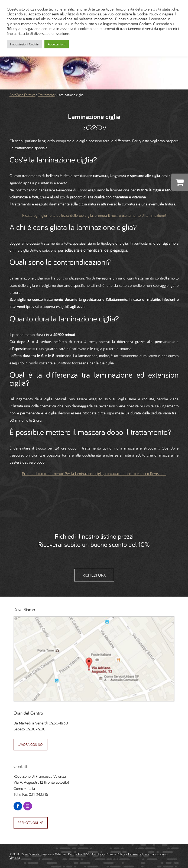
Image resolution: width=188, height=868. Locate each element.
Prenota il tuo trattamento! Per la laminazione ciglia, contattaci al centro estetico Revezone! (94, 473)
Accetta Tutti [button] (57, 44)
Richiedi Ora (94, 575)
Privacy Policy (115, 854)
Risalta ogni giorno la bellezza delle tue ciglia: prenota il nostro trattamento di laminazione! (94, 215)
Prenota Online (31, 823)
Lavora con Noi (30, 745)
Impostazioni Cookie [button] (24, 44)
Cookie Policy (137, 854)
